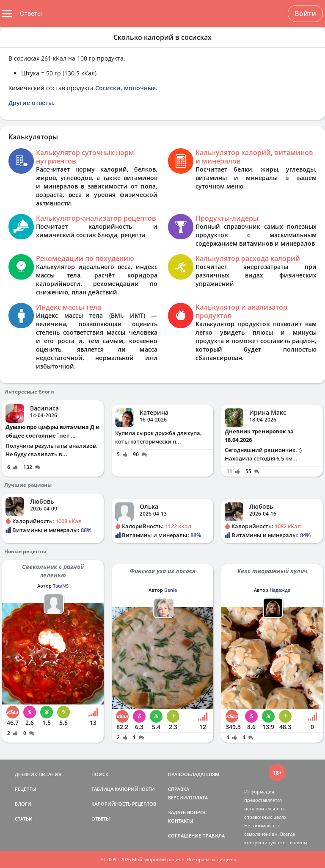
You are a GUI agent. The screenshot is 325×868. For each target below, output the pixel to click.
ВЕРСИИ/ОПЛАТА (188, 797)
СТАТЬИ (24, 819)
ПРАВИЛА (213, 836)
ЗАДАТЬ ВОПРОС (187, 812)
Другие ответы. (32, 103)
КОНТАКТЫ (181, 821)
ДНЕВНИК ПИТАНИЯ (38, 774)
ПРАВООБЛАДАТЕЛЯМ (194, 774)
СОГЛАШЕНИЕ (185, 836)
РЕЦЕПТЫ (26, 789)
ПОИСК (100, 774)
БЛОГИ (23, 804)
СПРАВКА (179, 789)
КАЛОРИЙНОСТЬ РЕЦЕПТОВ (124, 804)
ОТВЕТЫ (101, 819)
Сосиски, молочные (125, 88)
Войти (305, 14)
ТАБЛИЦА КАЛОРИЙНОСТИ (123, 789)
